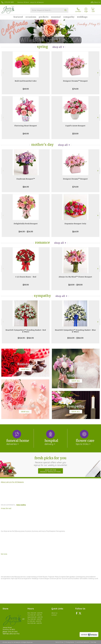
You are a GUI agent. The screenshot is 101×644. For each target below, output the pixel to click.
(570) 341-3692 (9, 2)
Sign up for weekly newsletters (50, 471)
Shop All (57, 47)
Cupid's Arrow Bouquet (75, 126)
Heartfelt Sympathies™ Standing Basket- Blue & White (75, 331)
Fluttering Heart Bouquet (26, 126)
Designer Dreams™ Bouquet (75, 81)
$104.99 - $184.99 (26, 338)
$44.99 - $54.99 (26, 232)
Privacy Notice (70, 642)
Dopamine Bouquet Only (75, 224)
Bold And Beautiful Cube (26, 81)
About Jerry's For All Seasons (12, 482)
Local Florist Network (83, 642)
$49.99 (26, 89)
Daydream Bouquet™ (26, 179)
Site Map (94, 642)
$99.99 (26, 285)
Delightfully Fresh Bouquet (26, 224)
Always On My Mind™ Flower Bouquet (75, 277)
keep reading (21, 505)
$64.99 (75, 232)
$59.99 (75, 134)
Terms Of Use (59, 642)
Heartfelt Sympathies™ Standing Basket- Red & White (26, 331)
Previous (3, 73)
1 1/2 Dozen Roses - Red (26, 277)
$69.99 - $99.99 (75, 285)
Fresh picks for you (50, 461)
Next (98, 73)
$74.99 (75, 89)
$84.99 (26, 187)
